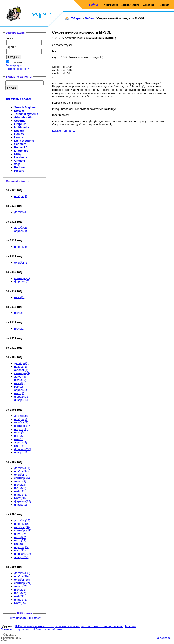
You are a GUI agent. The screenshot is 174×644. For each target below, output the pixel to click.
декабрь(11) (22, 468)
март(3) (19, 393)
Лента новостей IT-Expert (24, 618)
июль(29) (20, 537)
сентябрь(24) (23, 583)
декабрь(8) (21, 416)
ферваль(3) (22, 397)
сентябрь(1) (22, 278)
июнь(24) (20, 540)
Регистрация (14, 65)
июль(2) (19, 329)
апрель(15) (21, 547)
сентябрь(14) (23, 426)
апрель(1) (21, 231)
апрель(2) (21, 442)
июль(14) (20, 485)
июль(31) (20, 590)
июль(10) (20, 380)
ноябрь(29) (21, 576)
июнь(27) (20, 593)
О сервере (164, 638)
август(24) (21, 534)
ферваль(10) (23, 449)
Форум (164, 5)
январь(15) (21, 505)
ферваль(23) (23, 501)
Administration (95, 38)
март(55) (20, 603)
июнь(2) (19, 383)
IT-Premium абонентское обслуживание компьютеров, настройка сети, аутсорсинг (69, 626)
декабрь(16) (22, 520)
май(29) (19, 596)
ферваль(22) (23, 554)
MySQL (109, 38)
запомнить (18, 62)
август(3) (20, 481)
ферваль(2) (22, 281)
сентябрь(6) (22, 478)
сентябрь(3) (22, 373)
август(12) (21, 429)
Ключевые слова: (19, 99)
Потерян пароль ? (17, 69)
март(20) (20, 498)
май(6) (19, 544)
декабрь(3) (21, 228)
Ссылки (148, 5)
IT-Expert (76, 18)
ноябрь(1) (21, 196)
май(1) (19, 387)
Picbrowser (110, 5)
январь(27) (21, 557)
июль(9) (19, 432)
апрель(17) (21, 495)
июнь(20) (20, 488)
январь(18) (21, 400)
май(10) (19, 439)
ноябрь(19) (21, 524)
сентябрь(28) (23, 530)
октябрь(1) (21, 263)
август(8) (20, 377)
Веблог (94, 5)
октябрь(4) (21, 422)
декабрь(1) (21, 212)
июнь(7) (19, 436)
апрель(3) (21, 390)
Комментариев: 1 (63, 131)
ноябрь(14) (21, 471)
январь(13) (21, 452)
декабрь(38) (22, 573)
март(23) (20, 550)
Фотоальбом (130, 5)
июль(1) (19, 313)
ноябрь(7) (21, 419)
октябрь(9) (21, 475)
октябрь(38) (22, 527)
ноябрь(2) (21, 367)
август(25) (21, 586)
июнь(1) (19, 297)
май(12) (19, 491)
